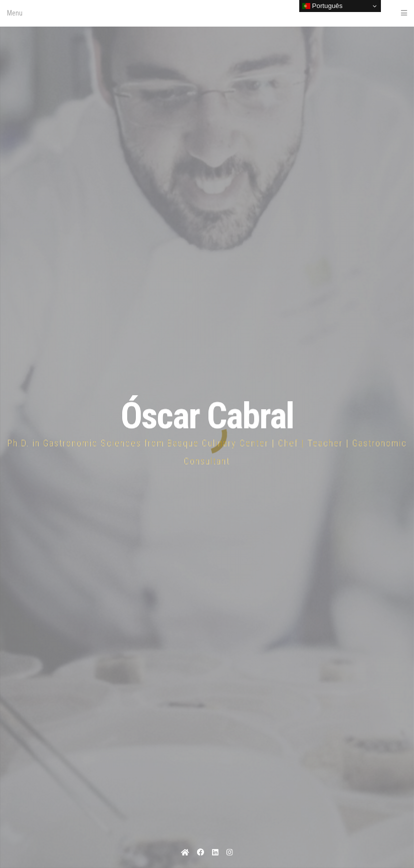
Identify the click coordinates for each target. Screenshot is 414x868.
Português (322, 6)
